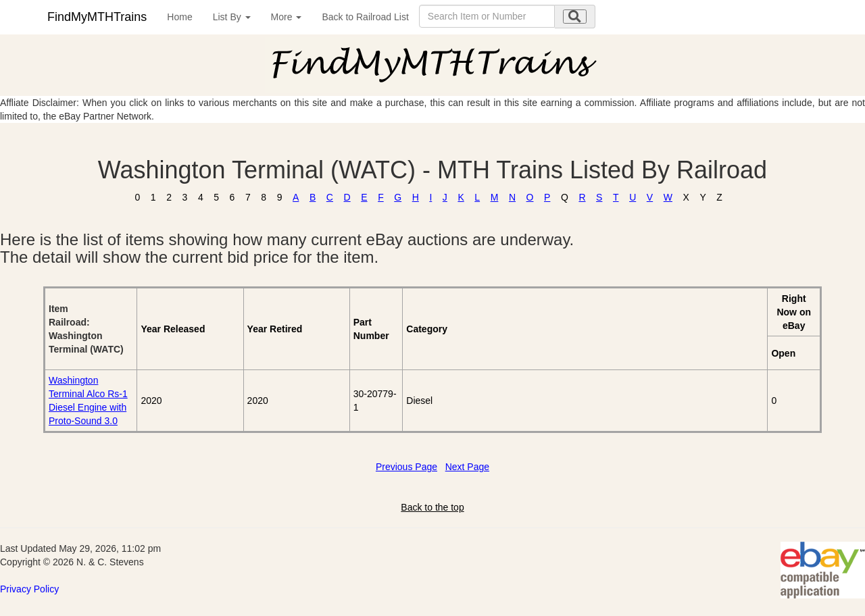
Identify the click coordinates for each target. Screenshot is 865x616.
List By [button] (232, 17)
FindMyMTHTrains (97, 17)
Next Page (467, 467)
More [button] (287, 17)
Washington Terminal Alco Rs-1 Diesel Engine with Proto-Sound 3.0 (88, 401)
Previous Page (406, 467)
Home (179, 17)
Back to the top (432, 507)
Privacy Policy (29, 589)
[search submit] (575, 17)
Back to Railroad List (365, 17)
